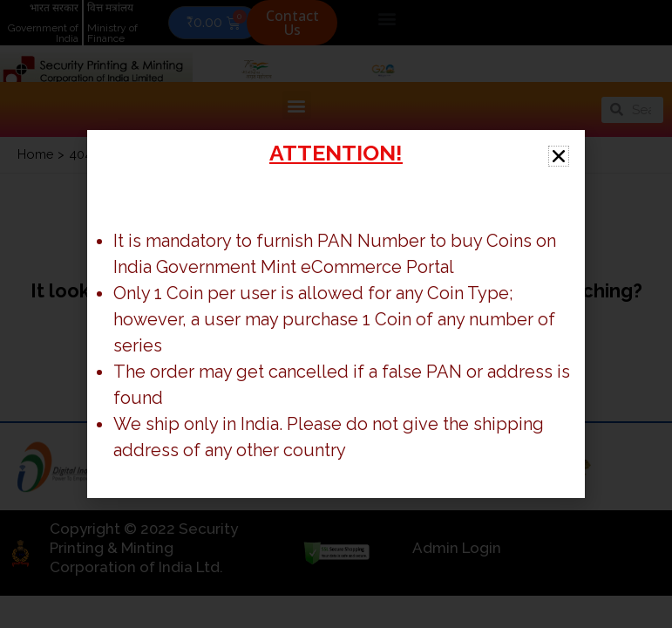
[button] (559, 156)
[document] (336, 314)
